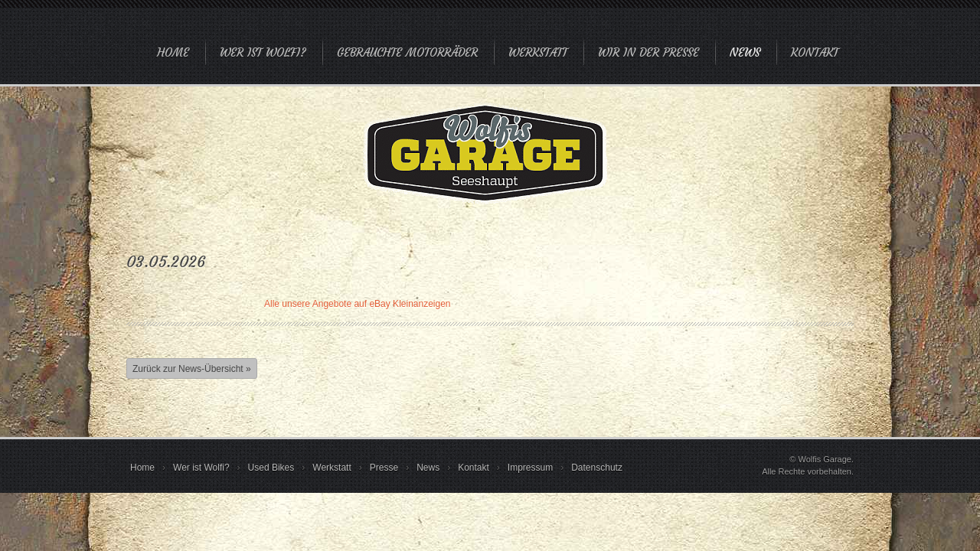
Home (173, 52)
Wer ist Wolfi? (263, 52)
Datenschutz (597, 468)
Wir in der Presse (648, 52)
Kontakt (815, 52)
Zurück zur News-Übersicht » (192, 369)
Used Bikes (271, 468)
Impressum (530, 468)
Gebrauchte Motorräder (407, 52)
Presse (384, 468)
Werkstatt (538, 52)
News (745, 52)
